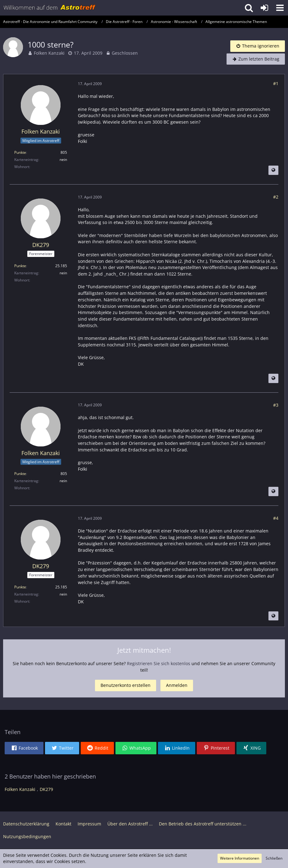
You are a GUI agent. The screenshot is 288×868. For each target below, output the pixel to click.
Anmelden (177, 685)
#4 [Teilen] (276, 518)
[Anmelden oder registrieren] (264, 8)
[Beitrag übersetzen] (273, 170)
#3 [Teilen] (276, 405)
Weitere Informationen (240, 858)
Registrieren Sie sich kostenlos (159, 663)
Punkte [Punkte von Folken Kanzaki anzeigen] (20, 152)
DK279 (46, 789)
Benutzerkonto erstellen (126, 685)
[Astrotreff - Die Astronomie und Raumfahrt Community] (50, 8)
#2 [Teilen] (276, 197)
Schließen (274, 858)
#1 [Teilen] (276, 83)
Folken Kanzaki (49, 53)
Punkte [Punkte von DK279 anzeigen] (20, 266)
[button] (280, 8)
